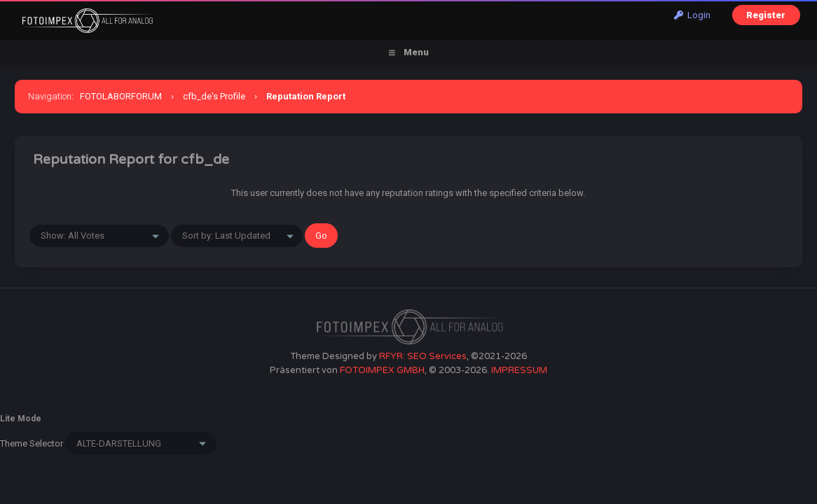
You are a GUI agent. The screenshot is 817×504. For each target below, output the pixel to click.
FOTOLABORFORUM (121, 96)
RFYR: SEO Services (423, 356)
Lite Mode (21, 419)
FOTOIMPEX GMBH (382, 370)
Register (766, 15)
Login (692, 15)
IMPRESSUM (519, 370)
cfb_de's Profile (214, 96)
